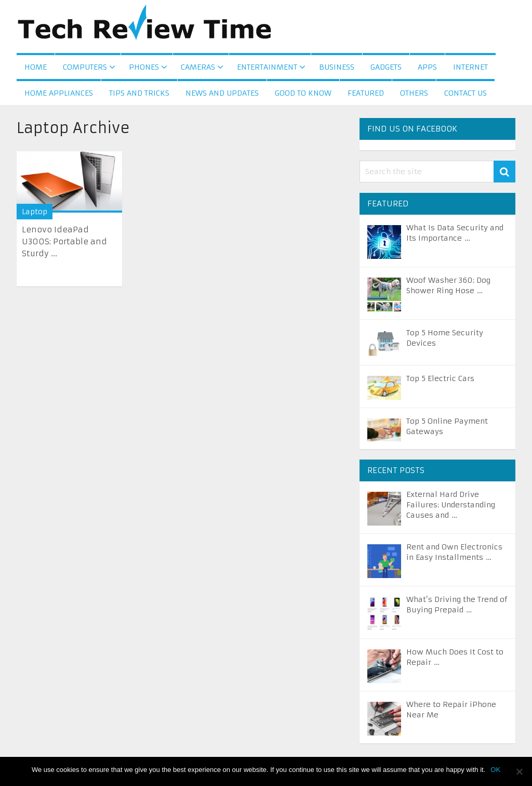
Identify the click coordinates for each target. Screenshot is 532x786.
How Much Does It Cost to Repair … (455, 657)
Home (36, 67)
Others (414, 93)
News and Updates (222, 93)
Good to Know (303, 93)
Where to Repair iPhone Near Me (451, 710)
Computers (85, 67)
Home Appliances (59, 93)
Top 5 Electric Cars (440, 378)
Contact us (465, 93)
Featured (366, 93)
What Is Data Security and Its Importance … (455, 233)
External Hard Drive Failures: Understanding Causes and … (451, 505)
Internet (470, 67)
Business (337, 67)
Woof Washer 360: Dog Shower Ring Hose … (448, 285)
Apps (427, 67)
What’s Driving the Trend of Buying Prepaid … (457, 605)
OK (495, 770)
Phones (144, 67)
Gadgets (386, 67)
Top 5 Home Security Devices (445, 338)
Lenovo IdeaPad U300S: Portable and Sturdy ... (64, 241)
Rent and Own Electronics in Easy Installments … (454, 552)
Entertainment (267, 67)
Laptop (35, 212)
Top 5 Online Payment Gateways (447, 426)
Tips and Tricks (139, 93)
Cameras (198, 67)
